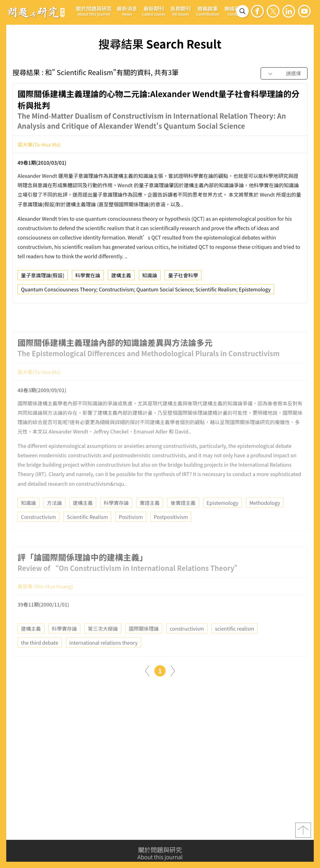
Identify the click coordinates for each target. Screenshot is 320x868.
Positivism (131, 531)
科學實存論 (116, 517)
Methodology (265, 517)
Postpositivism (171, 531)
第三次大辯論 (103, 643)
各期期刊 (181, 11)
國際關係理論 (144, 643)
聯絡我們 (235, 11)
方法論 (54, 517)
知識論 (150, 278)
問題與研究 (37, 12)
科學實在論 (88, 278)
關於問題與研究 (94, 11)
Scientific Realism (87, 531)
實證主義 (150, 517)
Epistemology (222, 517)
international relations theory (104, 657)
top (303, 833)
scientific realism (235, 643)
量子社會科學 (183, 278)
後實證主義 (183, 517)
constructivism (187, 643)
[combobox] (284, 74)
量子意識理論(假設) (43, 278)
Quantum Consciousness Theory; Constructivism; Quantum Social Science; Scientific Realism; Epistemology (146, 292)
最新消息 (127, 11)
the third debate (40, 657)
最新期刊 (154, 11)
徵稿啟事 (208, 11)
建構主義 (121, 278)
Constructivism (38, 531)
